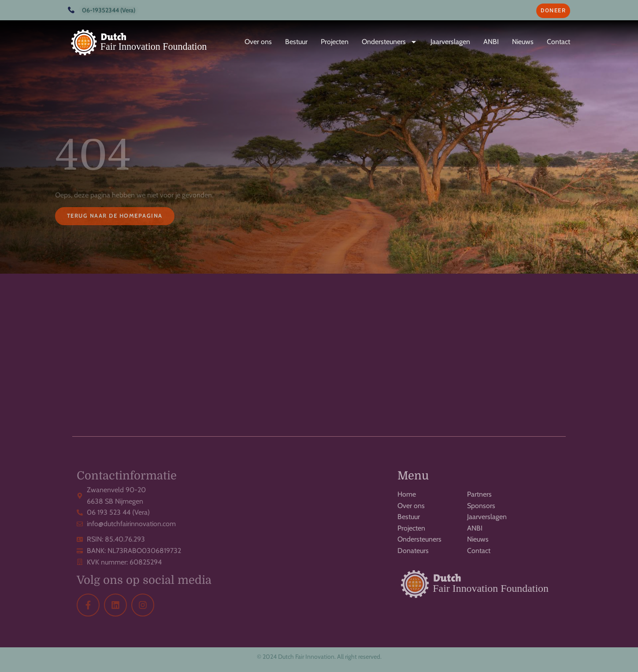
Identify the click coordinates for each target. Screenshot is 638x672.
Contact (558, 42)
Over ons (258, 42)
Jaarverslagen (450, 42)
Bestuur (296, 42)
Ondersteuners (389, 42)
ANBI (491, 42)
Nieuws (523, 42)
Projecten (335, 42)
